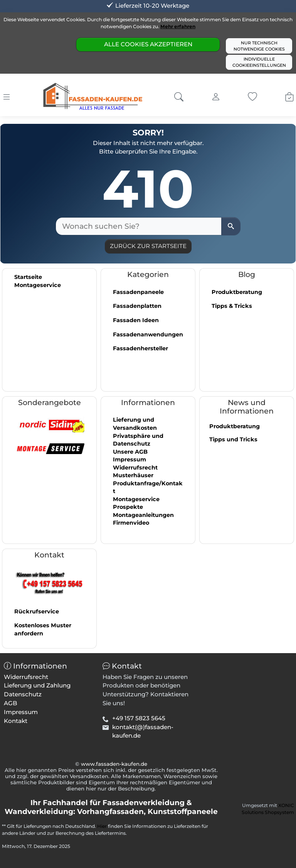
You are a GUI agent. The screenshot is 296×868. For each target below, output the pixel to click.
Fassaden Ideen (136, 320)
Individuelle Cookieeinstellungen (259, 62)
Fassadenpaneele (138, 292)
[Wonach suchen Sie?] (139, 226)
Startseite (28, 277)
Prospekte (128, 507)
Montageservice (38, 285)
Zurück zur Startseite (148, 246)
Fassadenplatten (137, 306)
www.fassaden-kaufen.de (114, 764)
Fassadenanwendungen (148, 334)
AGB (11, 703)
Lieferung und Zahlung (37, 685)
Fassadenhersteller (140, 348)
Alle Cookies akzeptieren (148, 44)
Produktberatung (237, 292)
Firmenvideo (131, 523)
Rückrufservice (37, 611)
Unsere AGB (130, 452)
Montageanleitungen (143, 515)
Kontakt (16, 721)
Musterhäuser (133, 475)
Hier (102, 826)
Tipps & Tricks (232, 306)
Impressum (129, 459)
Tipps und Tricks (233, 439)
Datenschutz (23, 694)
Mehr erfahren (178, 26)
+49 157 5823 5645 (139, 718)
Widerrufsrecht (135, 468)
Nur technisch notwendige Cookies (259, 46)
